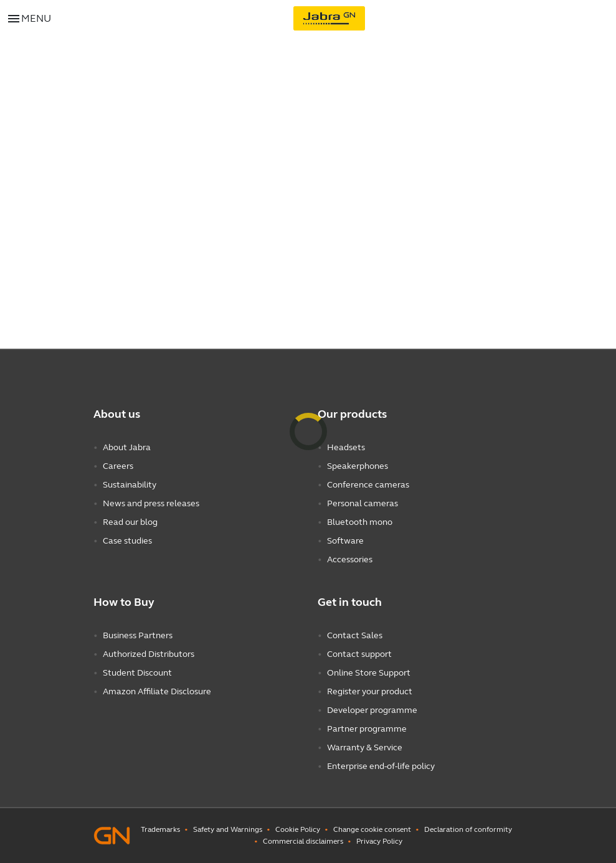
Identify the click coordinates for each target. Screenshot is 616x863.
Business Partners (138, 635)
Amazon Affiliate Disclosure (157, 691)
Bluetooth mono (360, 522)
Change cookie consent (372, 829)
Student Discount (137, 673)
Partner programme (367, 729)
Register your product (370, 691)
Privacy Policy (379, 841)
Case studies (127, 541)
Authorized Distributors (149, 654)
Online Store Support (369, 673)
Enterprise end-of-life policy (381, 766)
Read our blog (130, 522)
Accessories (350, 559)
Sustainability (130, 485)
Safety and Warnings (228, 829)
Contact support (359, 654)
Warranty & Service (365, 747)
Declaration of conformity (468, 829)
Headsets (346, 447)
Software (345, 541)
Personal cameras (362, 503)
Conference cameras (368, 485)
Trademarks (160, 829)
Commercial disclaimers (303, 841)
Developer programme (372, 710)
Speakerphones (358, 466)
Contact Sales (355, 635)
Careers (118, 466)
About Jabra (127, 447)
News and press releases (151, 503)
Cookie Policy (298, 829)
